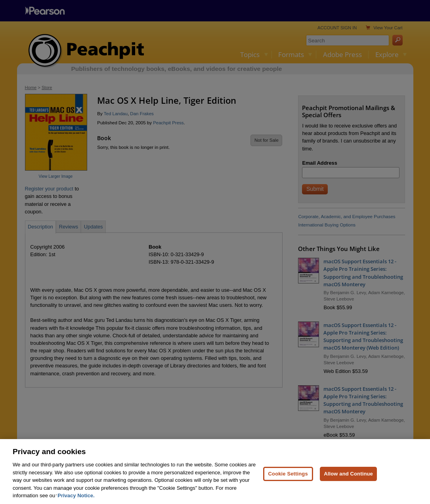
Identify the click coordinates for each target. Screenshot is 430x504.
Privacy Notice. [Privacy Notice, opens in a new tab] (76, 499)
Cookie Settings (288, 477)
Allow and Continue (348, 477)
